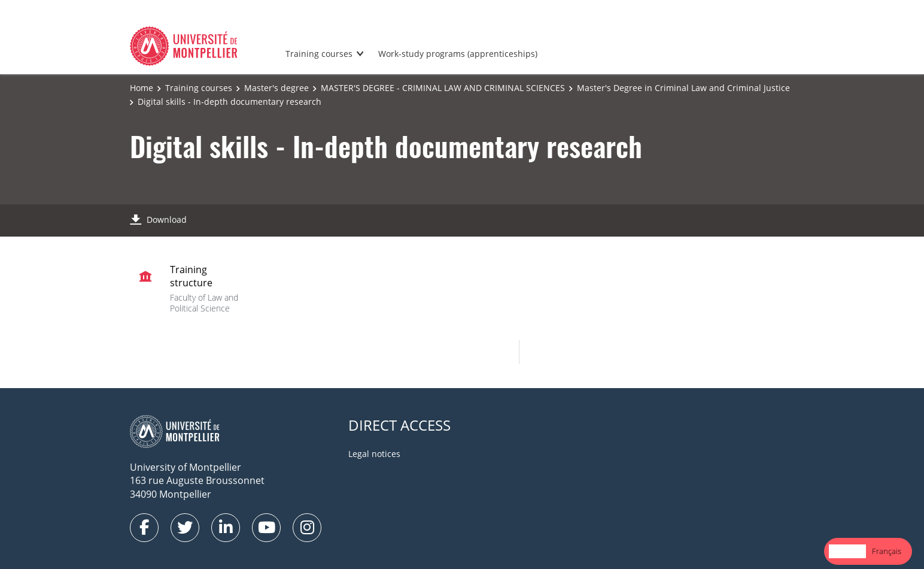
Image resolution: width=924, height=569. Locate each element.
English (847, 551)
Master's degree (276, 88)
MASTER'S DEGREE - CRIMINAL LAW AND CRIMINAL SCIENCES (443, 88)
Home (142, 88)
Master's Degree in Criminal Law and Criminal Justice (683, 88)
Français (887, 551)
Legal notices (374, 454)
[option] (887, 551)
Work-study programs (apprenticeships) (458, 54)
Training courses (319, 54)
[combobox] (847, 551)
